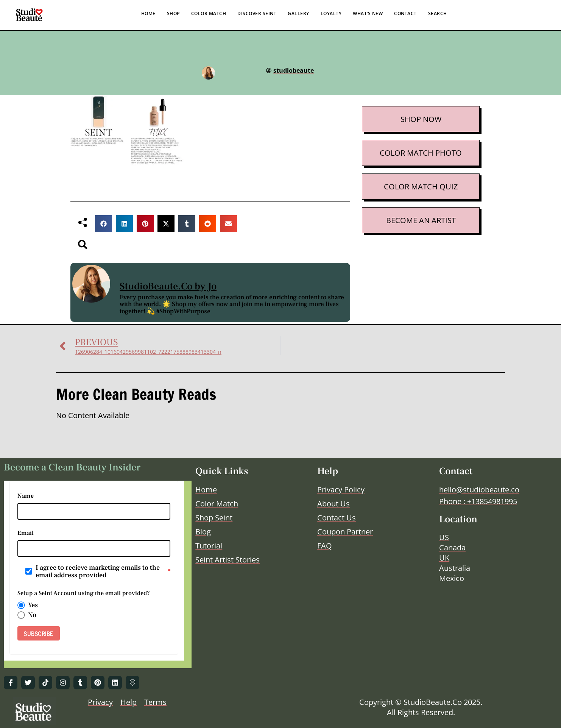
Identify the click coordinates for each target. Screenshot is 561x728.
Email (26, 533)
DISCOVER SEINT (257, 13)
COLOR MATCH (209, 13)
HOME (148, 13)
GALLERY (298, 13)
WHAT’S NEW (368, 13)
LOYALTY (331, 13)
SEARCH (438, 13)
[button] (104, 224)
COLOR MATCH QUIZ (421, 187)
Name (26, 496)
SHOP (173, 13)
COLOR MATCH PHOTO (421, 153)
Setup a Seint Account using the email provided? (84, 593)
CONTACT (405, 13)
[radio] (21, 605)
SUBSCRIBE (39, 633)
